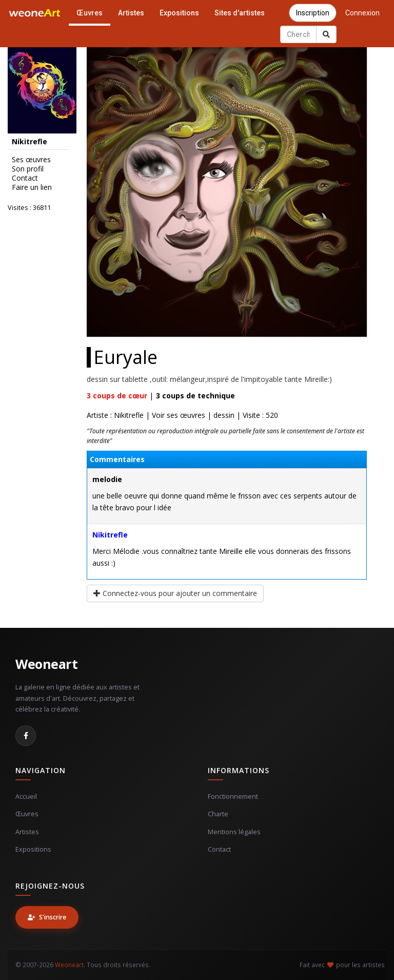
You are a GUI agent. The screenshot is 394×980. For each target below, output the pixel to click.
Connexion (362, 13)
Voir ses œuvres (179, 415)
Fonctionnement (233, 796)
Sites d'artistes (240, 13)
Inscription (313, 13)
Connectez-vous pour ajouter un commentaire (175, 593)
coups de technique (195, 396)
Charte (218, 814)
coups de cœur (117, 396)
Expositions (179, 13)
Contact (25, 178)
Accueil (26, 796)
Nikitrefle (110, 535)
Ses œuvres (31, 160)
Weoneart (46, 664)
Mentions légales (234, 832)
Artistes (131, 13)
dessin (224, 415)
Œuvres (90, 13)
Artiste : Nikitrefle (115, 415)
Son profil (28, 169)
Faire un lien (32, 187)
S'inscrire (47, 917)
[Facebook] (26, 736)
